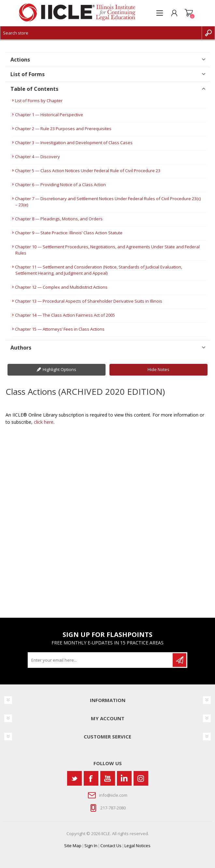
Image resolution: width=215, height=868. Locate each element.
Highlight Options (59, 369)
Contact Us (111, 846)
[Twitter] (74, 778)
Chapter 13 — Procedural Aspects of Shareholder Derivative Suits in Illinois (89, 301)
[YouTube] (108, 778)
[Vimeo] (124, 778)
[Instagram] (141, 778)
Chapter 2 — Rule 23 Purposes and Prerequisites (63, 129)
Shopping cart (189, 13)
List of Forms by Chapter (39, 101)
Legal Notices (137, 846)
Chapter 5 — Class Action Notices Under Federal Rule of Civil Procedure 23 (88, 171)
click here (44, 422)
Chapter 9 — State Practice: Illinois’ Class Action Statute (69, 233)
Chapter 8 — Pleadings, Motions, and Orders (59, 219)
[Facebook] (91, 778)
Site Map (73, 846)
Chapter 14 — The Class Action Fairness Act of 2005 (65, 315)
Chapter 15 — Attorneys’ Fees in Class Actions (60, 329)
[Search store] (101, 33)
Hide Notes (158, 369)
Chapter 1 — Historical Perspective (49, 115)
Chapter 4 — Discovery (37, 157)
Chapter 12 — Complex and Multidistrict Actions (61, 287)
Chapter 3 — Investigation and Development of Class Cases (74, 143)
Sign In (91, 846)
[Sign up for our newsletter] (101, 660)
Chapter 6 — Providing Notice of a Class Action (60, 185)
